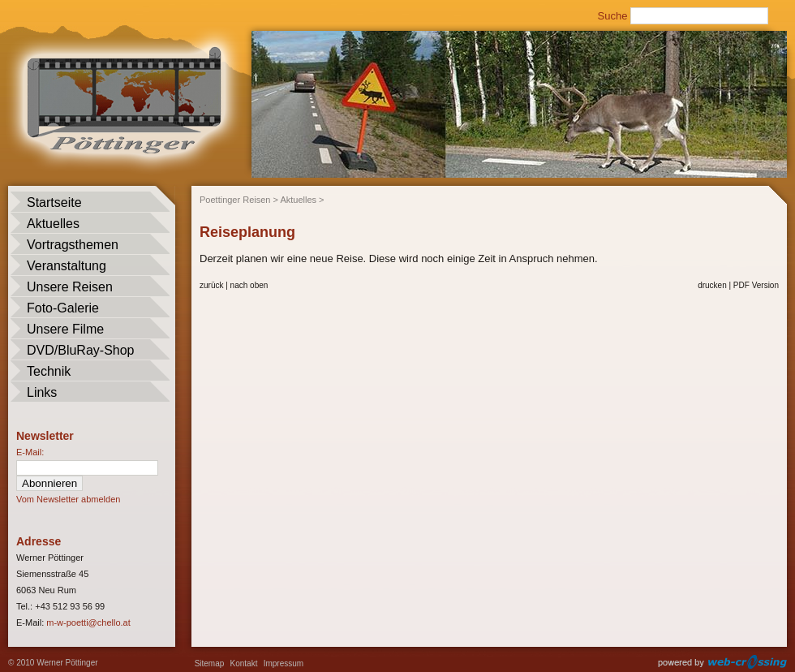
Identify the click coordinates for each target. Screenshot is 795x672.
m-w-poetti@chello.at (88, 622)
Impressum (284, 663)
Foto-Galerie (63, 308)
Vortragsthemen (73, 245)
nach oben (249, 285)
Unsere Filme (65, 329)
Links (42, 392)
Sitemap (210, 663)
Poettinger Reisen (235, 200)
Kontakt (244, 663)
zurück (211, 285)
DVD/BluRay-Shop (81, 350)
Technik (49, 371)
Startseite (54, 202)
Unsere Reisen (70, 287)
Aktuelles (53, 224)
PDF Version (756, 285)
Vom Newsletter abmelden (68, 499)
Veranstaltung (67, 266)
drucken (712, 285)
